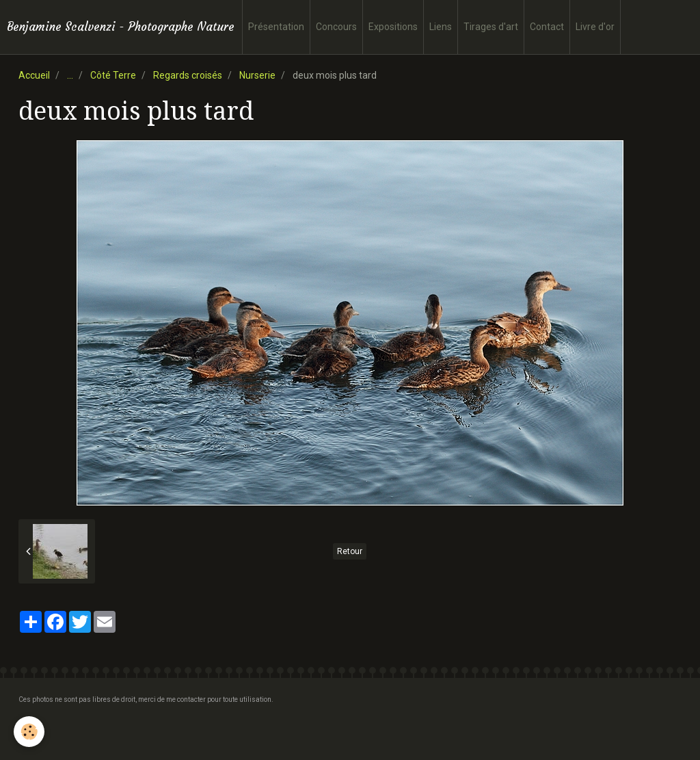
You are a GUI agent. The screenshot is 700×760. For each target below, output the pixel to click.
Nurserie (257, 75)
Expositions (393, 27)
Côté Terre (113, 75)
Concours (336, 27)
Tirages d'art (491, 27)
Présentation (276, 27)
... (70, 75)
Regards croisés (188, 75)
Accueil (34, 75)
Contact (547, 27)
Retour (350, 551)
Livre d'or (595, 27)
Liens (441, 27)
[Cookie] (29, 732)
